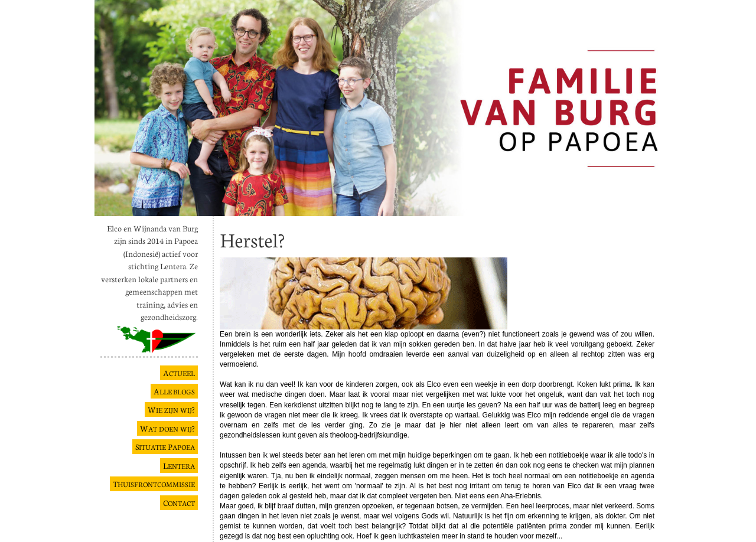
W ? (171, 409)
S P (165, 447)
